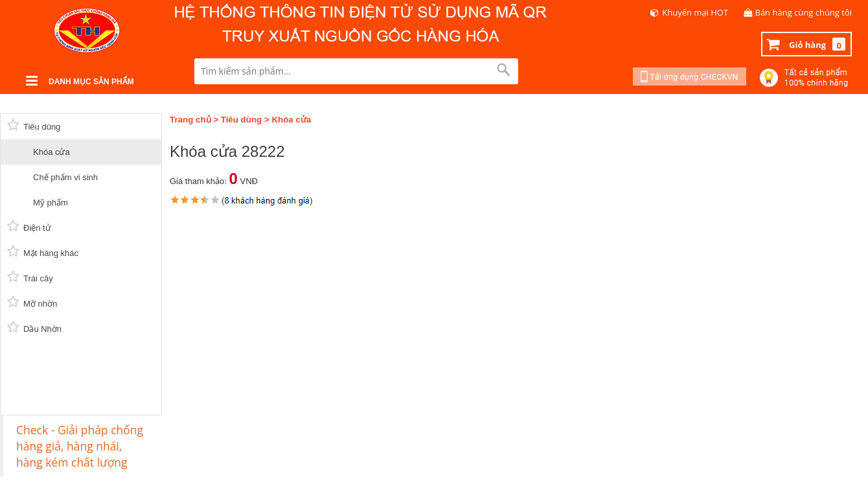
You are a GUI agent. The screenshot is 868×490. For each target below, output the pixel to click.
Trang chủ (190, 120)
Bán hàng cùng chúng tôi (804, 12)
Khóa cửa (291, 120)
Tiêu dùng (241, 120)
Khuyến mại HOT (695, 12)
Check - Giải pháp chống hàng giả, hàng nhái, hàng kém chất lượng (80, 446)
